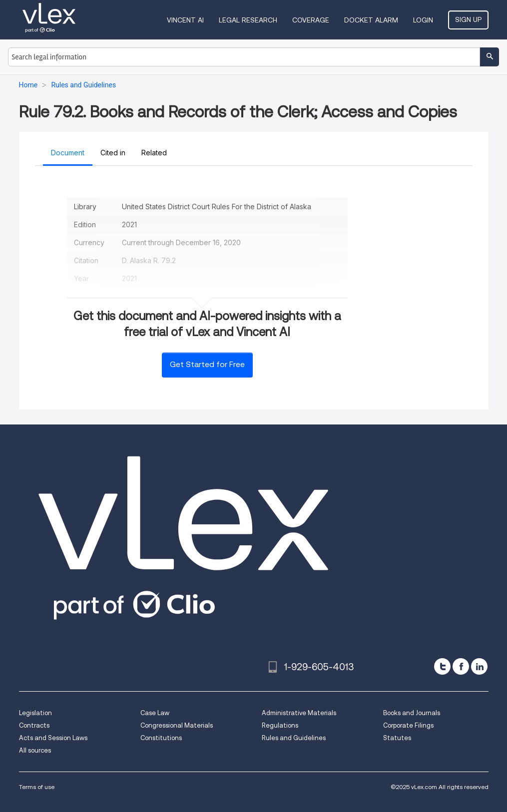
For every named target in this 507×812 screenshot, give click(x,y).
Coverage (311, 20)
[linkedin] (479, 666)
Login (423, 20)
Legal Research (248, 20)
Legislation (35, 713)
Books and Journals (412, 713)
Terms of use (37, 787)
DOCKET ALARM (371, 20)
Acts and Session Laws (53, 738)
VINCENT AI (185, 20)
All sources (35, 750)
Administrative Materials (299, 713)
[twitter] (442, 666)
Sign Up (468, 19)
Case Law (155, 713)
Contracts (34, 725)
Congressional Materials (177, 725)
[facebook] (461, 666)
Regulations (280, 725)
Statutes (397, 738)
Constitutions (161, 738)
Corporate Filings (408, 725)
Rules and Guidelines (294, 738)
